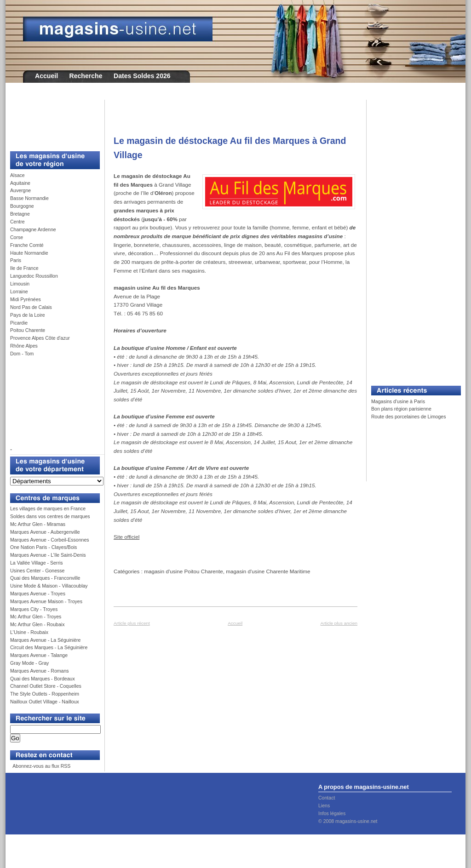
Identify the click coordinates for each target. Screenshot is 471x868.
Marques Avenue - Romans (40, 671)
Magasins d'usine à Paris (398, 401)
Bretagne (20, 214)
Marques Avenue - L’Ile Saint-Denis (48, 555)
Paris (16, 260)
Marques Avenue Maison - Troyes (46, 601)
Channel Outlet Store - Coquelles (46, 686)
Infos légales (332, 813)
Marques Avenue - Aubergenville (45, 532)
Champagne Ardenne (33, 229)
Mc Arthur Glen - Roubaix (37, 624)
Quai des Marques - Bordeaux (43, 679)
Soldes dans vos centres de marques (50, 516)
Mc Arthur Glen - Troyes (36, 617)
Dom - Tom (22, 354)
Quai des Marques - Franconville (45, 578)
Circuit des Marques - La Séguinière (49, 647)
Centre (17, 222)
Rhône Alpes (24, 346)
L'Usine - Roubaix (29, 632)
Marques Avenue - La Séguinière (45, 640)
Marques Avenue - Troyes (38, 594)
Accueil (46, 76)
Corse (17, 237)
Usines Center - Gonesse (37, 571)
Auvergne (20, 190)
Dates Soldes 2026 (142, 76)
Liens (324, 805)
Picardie (19, 323)
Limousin (20, 284)
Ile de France (24, 268)
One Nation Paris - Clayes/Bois (43, 547)
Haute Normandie (29, 253)
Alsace (17, 175)
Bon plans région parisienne (401, 409)
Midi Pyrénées (26, 299)
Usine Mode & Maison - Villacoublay (49, 586)
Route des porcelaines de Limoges (408, 417)
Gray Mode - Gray (29, 663)
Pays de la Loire (28, 315)
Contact (327, 798)
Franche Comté (27, 245)
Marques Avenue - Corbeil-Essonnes (50, 540)
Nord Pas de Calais (31, 307)
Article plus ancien (339, 623)
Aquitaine (20, 183)
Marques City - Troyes (34, 609)
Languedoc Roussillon (34, 276)
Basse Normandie (29, 198)
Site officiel (126, 537)
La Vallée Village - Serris (37, 563)
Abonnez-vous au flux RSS (41, 766)
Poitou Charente (28, 330)
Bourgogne (22, 206)
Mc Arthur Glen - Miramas (38, 524)
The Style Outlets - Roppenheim (45, 694)
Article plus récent (132, 623)
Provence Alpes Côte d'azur (40, 338)
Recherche (86, 76)
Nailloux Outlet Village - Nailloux (45, 702)
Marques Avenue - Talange (39, 655)
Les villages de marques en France (48, 508)
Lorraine (19, 291)
